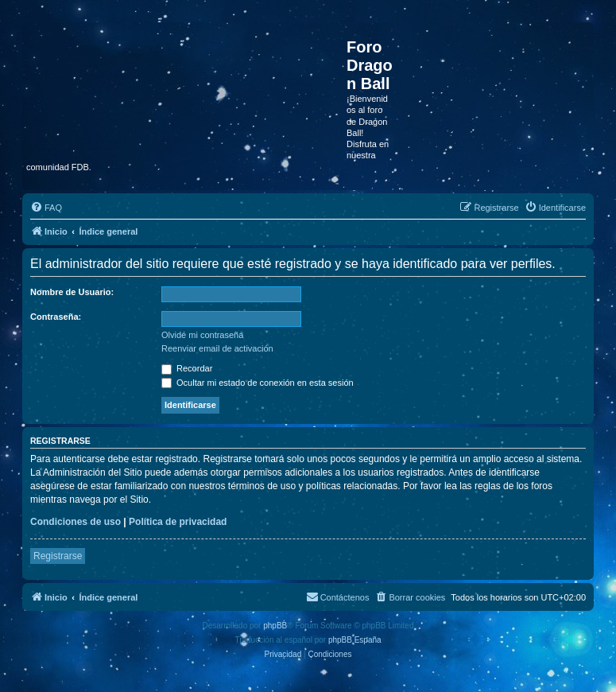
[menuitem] (46, 208)
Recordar (187, 368)
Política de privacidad (178, 522)
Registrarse (58, 556)
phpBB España (355, 640)
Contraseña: (56, 317)
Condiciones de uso (76, 522)
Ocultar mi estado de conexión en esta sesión (258, 383)
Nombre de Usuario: (72, 292)
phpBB (275, 626)
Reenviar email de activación (217, 348)
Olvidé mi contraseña (202, 335)
